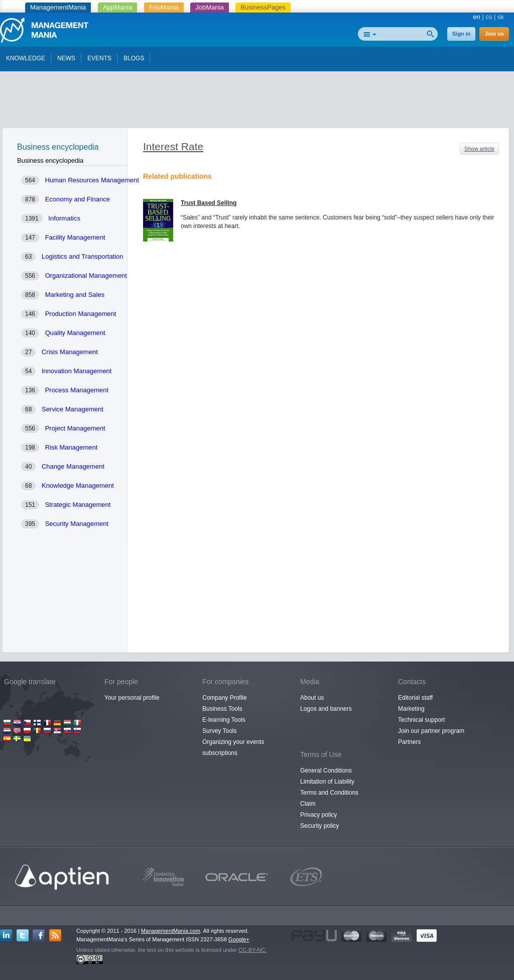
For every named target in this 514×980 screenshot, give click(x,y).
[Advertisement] (257, 102)
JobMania (209, 7)
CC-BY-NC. (252, 950)
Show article (479, 149)
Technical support (421, 720)
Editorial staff (415, 698)
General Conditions (326, 771)
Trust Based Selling (209, 203)
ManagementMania (58, 7)
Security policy (319, 826)
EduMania (164, 7)
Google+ (239, 939)
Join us (494, 34)
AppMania (118, 7)
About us (312, 698)
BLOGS (134, 58)
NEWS (66, 58)
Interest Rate (173, 146)
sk (501, 17)
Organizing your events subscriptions (233, 747)
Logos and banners (326, 709)
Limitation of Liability (327, 782)
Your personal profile (132, 698)
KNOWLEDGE (26, 58)
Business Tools (222, 709)
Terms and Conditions (329, 793)
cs (489, 17)
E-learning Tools (224, 720)
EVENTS (99, 58)
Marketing (411, 709)
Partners (409, 742)
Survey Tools (219, 731)
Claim (308, 804)
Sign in (462, 34)
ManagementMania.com (171, 931)
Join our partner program (431, 731)
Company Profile (225, 698)
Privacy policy (318, 815)
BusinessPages (263, 7)
